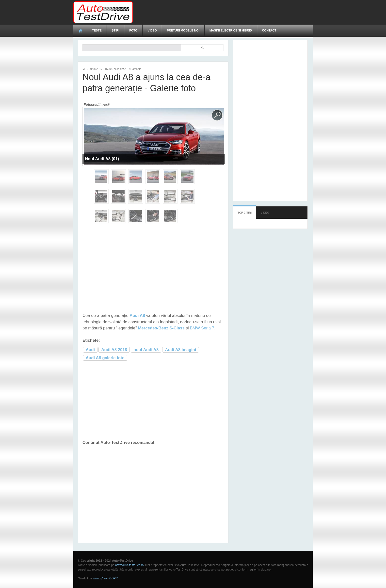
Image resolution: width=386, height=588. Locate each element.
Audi (90, 350)
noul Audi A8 (146, 350)
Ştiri (116, 31)
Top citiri (245, 213)
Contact (269, 31)
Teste (97, 31)
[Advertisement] (223, 12)
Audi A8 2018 (114, 350)
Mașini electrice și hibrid (231, 31)
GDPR (114, 578)
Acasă (80, 31)
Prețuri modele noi (183, 31)
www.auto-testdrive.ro (129, 565)
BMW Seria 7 (202, 328)
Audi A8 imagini (180, 350)
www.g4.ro (100, 578)
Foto (133, 31)
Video (152, 31)
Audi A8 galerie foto (105, 358)
